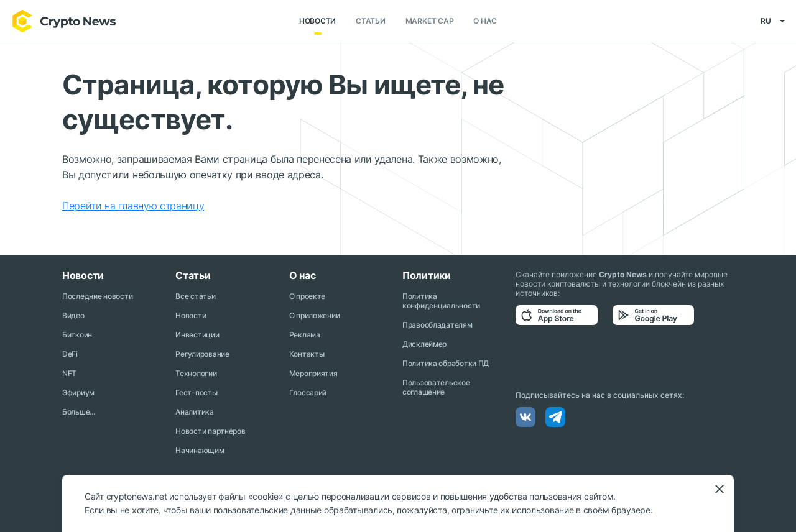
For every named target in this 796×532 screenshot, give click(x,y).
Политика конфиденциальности (441, 301)
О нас (485, 21)
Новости (317, 21)
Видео (73, 315)
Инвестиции (197, 335)
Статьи (371, 21)
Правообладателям (437, 325)
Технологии (196, 373)
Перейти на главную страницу (133, 206)
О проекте (307, 296)
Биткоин (77, 335)
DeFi (70, 354)
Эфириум (78, 392)
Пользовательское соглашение (436, 387)
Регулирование (202, 354)
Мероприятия (313, 373)
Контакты (307, 354)
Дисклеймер (424, 344)
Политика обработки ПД (446, 363)
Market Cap (430, 21)
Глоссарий (308, 392)
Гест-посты (196, 392)
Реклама (305, 335)
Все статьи (195, 296)
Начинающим (200, 450)
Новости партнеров (210, 431)
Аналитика (194, 412)
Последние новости (97, 296)
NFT (69, 373)
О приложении (315, 315)
